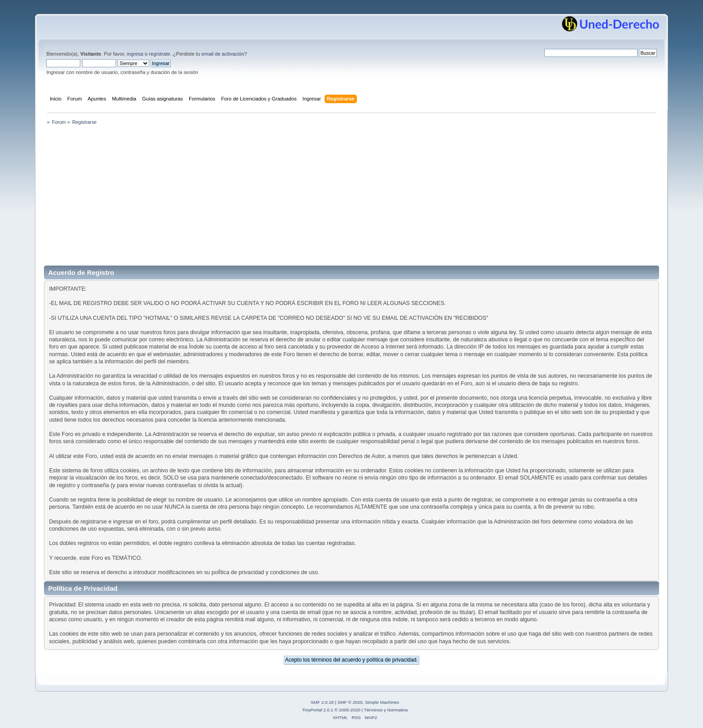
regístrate (159, 54)
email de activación (223, 54)
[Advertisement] (351, 198)
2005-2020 (350, 710)
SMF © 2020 (350, 702)
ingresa (135, 54)
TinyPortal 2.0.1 (318, 710)
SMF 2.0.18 (322, 702)
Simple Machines (382, 702)
